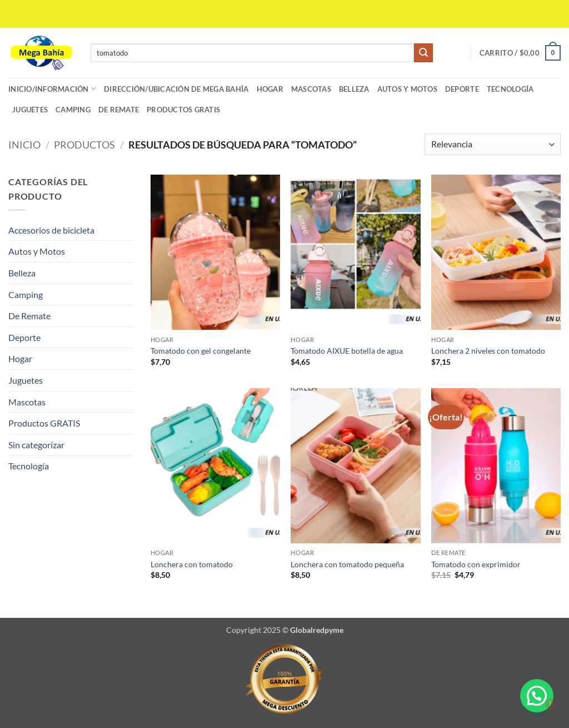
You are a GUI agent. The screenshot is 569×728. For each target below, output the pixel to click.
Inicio (24, 145)
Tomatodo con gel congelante (201, 351)
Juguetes (30, 110)
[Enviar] (423, 53)
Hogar (270, 89)
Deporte (462, 89)
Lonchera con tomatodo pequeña (347, 564)
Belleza (354, 89)
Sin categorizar (36, 445)
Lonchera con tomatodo (193, 564)
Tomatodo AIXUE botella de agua (348, 351)
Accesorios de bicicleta (51, 230)
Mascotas (311, 89)
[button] (520, 53)
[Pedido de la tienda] (493, 144)
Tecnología (510, 89)
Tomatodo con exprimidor (476, 564)
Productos (84, 145)
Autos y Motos (407, 89)
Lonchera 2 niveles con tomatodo (488, 351)
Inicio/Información (52, 89)
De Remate (119, 110)
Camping (73, 110)
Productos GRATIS (183, 110)
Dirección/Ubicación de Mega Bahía (176, 89)
